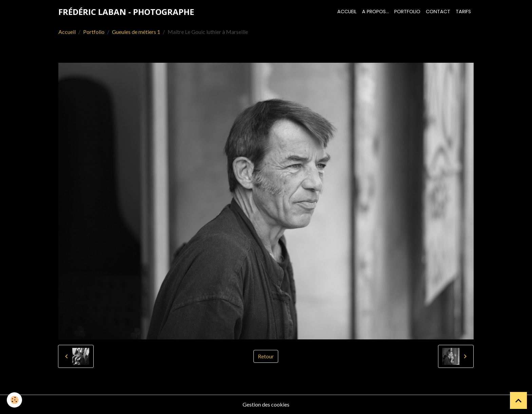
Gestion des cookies (266, 404)
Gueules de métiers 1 (136, 32)
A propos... (375, 12)
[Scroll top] (518, 400)
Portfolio (407, 12)
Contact (438, 12)
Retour (266, 356)
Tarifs (463, 12)
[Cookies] (14, 400)
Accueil (347, 12)
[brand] (126, 12)
